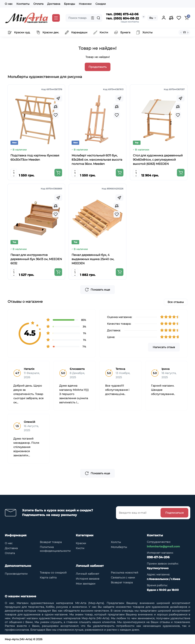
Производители (16, 574)
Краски (81, 543)
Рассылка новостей (125, 573)
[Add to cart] (58, 173)
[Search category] (93, 18)
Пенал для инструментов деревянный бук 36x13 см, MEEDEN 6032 (36, 259)
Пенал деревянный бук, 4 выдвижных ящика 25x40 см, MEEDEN (93, 259)
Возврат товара (51, 542)
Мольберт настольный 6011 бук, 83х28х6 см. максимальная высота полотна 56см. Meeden (97, 160)
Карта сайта (48, 578)
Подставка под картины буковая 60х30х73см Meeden (35, 157)
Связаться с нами (123, 578)
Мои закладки (86, 584)
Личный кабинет (88, 574)
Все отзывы (176, 302)
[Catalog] (56, 18)
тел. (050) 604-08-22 (122, 18)
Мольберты (119, 547)
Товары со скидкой (53, 573)
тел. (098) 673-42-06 (122, 14)
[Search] (98, 18)
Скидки (101, 4)
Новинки (85, 4)
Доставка (54, 4)
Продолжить (98, 67)
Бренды (70, 4)
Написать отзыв (164, 347)
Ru (151, 18)
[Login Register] (164, 18)
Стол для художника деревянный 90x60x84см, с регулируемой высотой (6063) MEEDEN (158, 160)
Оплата (38, 4)
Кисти (80, 548)
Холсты (116, 542)
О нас (9, 4)
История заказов (88, 579)
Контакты (23, 4)
